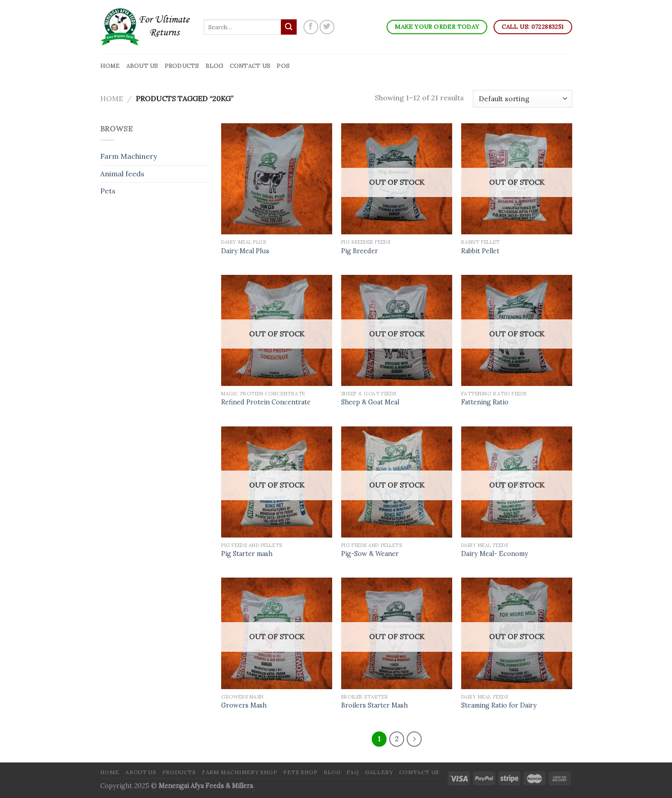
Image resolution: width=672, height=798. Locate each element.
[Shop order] (522, 99)
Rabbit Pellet (480, 251)
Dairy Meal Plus (245, 251)
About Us (142, 66)
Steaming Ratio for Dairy (499, 705)
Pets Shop (300, 772)
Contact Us (250, 66)
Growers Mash (244, 705)
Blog (214, 66)
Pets (108, 191)
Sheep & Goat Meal (370, 402)
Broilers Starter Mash (374, 705)
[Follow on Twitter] (327, 27)
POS (283, 66)
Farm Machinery (129, 156)
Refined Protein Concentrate (266, 402)
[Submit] (289, 27)
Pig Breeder (360, 251)
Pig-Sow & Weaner (370, 554)
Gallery (379, 772)
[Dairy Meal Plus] (277, 179)
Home (110, 66)
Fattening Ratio (485, 402)
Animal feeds (122, 174)
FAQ (353, 772)
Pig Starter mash (247, 554)
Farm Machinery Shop (240, 772)
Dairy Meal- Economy (495, 554)
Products (182, 66)
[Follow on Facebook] (311, 27)
